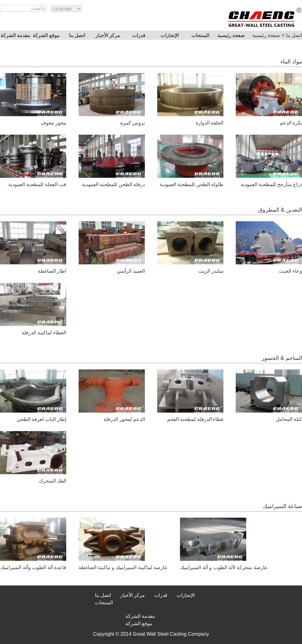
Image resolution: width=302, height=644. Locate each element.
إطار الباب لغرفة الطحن (42, 419)
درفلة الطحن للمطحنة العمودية (113, 184)
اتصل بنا (77, 35)
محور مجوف (53, 123)
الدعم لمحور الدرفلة (124, 419)
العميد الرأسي (131, 271)
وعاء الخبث (290, 271)
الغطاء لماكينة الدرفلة (44, 333)
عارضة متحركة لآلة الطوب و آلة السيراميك (224, 567)
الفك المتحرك (53, 481)
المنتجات (200, 35)
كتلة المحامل (289, 419)
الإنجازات (170, 35)
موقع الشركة (46, 35)
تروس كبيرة (133, 123)
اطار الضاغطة (52, 271)
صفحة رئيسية (231, 35)
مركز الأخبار (108, 35)
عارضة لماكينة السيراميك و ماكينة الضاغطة (123, 567)
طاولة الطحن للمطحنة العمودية (192, 184)
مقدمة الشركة (15, 35)
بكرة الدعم (291, 123)
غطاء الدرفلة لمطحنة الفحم (195, 419)
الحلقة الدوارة (210, 123)
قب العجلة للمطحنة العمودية (37, 184)
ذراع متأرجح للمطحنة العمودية (271, 184)
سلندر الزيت (211, 271)
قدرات (139, 35)
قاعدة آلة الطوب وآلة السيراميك (33, 567)
